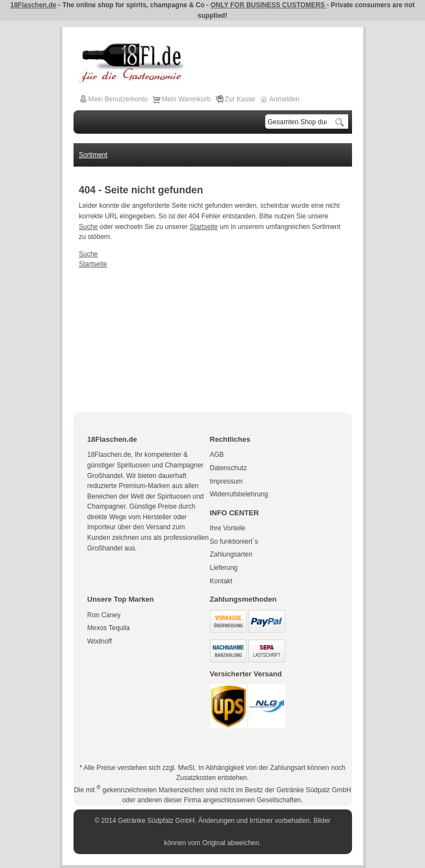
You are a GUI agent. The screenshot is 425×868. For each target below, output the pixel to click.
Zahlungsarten (231, 554)
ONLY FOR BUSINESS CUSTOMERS (268, 5)
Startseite (204, 227)
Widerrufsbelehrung (239, 494)
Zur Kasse (240, 99)
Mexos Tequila (109, 628)
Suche (89, 227)
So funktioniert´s (234, 542)
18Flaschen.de (34, 5)
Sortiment (93, 155)
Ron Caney (104, 615)
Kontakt (221, 581)
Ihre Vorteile (228, 528)
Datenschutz (229, 468)
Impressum (226, 481)
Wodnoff (100, 641)
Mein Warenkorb (187, 99)
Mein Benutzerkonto (118, 99)
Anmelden (285, 99)
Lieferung (224, 568)
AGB (217, 455)
